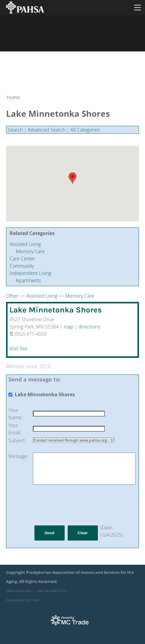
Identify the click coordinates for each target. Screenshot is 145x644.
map (69, 327)
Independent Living (30, 273)
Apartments (28, 280)
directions (89, 327)
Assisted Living (25, 244)
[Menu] (137, 8)
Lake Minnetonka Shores (56, 310)
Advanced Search (47, 130)
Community (22, 266)
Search (15, 130)
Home (13, 97)
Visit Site (18, 348)
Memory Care (30, 251)
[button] (72, 178)
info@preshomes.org (56, 600)
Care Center (23, 259)
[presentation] (79, 505)
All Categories (85, 130)
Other (12, 296)
